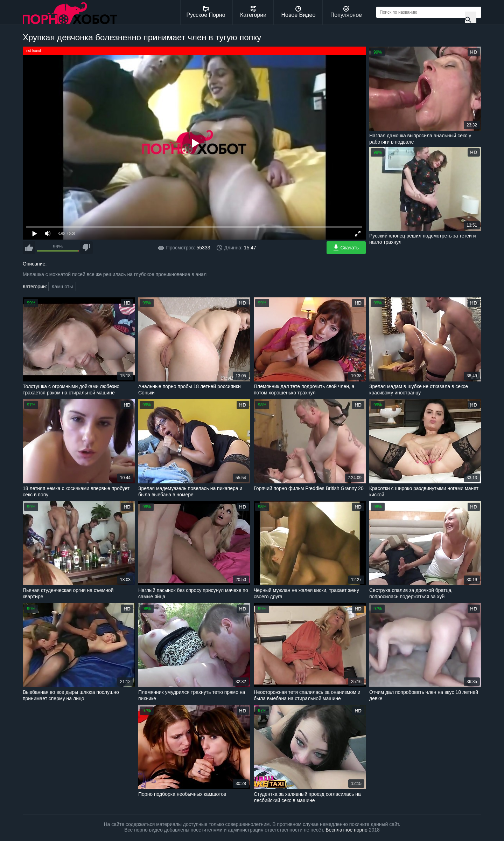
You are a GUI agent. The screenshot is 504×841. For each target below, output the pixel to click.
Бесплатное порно (346, 830)
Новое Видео (299, 12)
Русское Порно (206, 12)
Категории (253, 12)
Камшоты (62, 287)
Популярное (346, 12)
